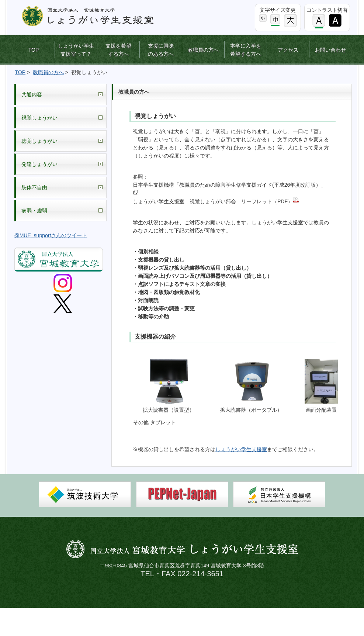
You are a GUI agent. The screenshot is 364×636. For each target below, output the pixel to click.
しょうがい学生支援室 (241, 449)
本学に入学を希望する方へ (246, 50)
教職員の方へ (203, 50)
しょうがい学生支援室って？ (76, 50)
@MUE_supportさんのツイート (51, 235)
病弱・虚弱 (34, 211)
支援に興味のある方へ (161, 50)
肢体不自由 (34, 187)
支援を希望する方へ (118, 50)
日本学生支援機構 (279, 494)
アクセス (288, 50)
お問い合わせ (330, 50)
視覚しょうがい (39, 118)
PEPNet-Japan (182, 494)
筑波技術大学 (85, 494)
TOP (34, 50)
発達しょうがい (39, 164)
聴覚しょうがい (39, 141)
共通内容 (32, 94)
